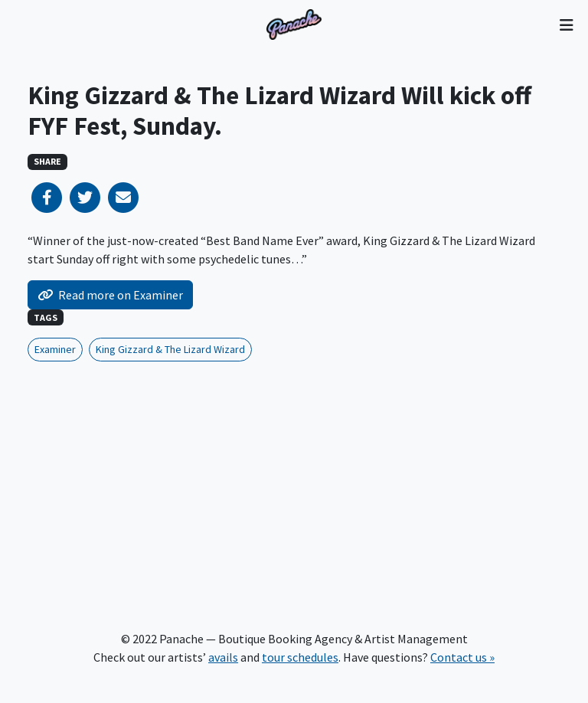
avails (223, 657)
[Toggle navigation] (566, 25)
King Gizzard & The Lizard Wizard (170, 349)
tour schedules (300, 657)
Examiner (55, 349)
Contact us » (462, 657)
